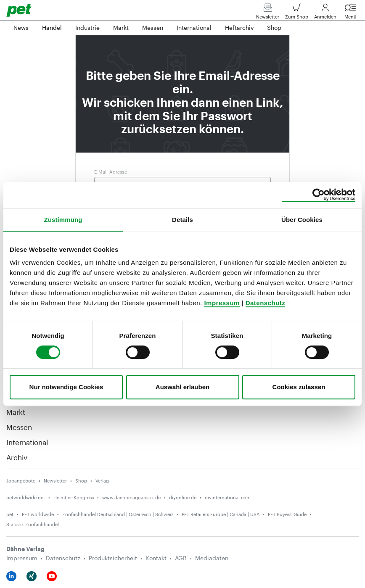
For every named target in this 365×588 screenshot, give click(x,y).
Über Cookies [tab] (302, 220)
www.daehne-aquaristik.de (131, 497)
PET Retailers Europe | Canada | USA (221, 514)
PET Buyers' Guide (287, 514)
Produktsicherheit (113, 558)
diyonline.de (183, 497)
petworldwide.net (26, 497)
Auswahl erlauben (182, 387)
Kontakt (156, 558)
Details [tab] (182, 220)
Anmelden (325, 13)
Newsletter (268, 13)
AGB (181, 558)
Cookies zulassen (299, 387)
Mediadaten (212, 558)
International (27, 442)
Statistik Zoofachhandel (33, 524)
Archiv (17, 457)
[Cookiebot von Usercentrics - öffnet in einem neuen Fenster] (319, 195)
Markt (16, 412)
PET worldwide (38, 514)
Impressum (222, 303)
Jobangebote (21, 481)
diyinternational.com (228, 497)
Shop (81, 481)
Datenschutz (266, 303)
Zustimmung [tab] (63, 220)
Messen (19, 427)
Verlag (102, 481)
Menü (350, 13)
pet (10, 514)
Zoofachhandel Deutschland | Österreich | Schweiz (118, 514)
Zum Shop (297, 13)
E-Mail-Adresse (111, 172)
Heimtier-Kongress (74, 497)
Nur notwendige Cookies (66, 387)
